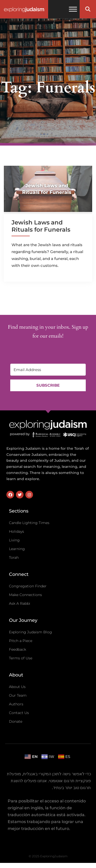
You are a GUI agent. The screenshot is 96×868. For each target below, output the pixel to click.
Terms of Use (21, 658)
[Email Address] (48, 370)
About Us (17, 687)
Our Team (18, 695)
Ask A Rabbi (20, 603)
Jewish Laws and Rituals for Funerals (41, 226)
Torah (14, 557)
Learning (17, 549)
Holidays (17, 531)
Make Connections (25, 595)
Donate (16, 721)
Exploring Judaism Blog (30, 632)
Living (14, 540)
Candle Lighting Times (29, 523)
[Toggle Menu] (73, 9)
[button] (88, 9)
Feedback (18, 649)
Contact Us (19, 713)
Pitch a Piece (21, 641)
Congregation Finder (28, 586)
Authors (16, 704)
